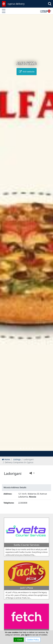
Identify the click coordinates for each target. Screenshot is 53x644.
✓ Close (19, 640)
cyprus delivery (16, 4)
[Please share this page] (32, 473)
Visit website (27, 72)
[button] (21, 448)
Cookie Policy (33, 640)
